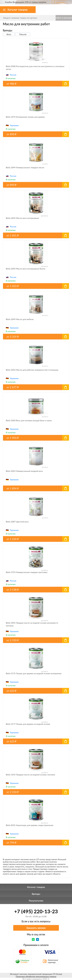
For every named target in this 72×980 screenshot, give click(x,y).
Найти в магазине (64, 18)
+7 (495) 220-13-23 (36, 911)
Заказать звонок (36, 928)
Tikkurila (23, 34)
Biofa (9, 34)
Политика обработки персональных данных (36, 976)
